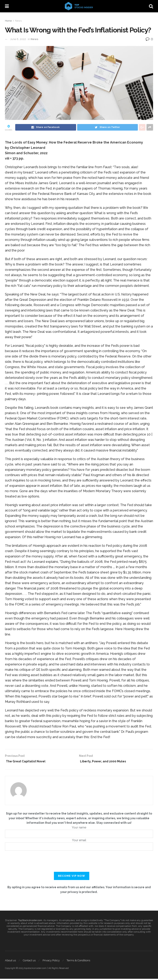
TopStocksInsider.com (30, 921)
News (18, 21)
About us (10, 962)
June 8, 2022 (18, 39)
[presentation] (79, 865)
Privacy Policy (51, 962)
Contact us (29, 962)
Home (8, 21)
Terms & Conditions (78, 962)
